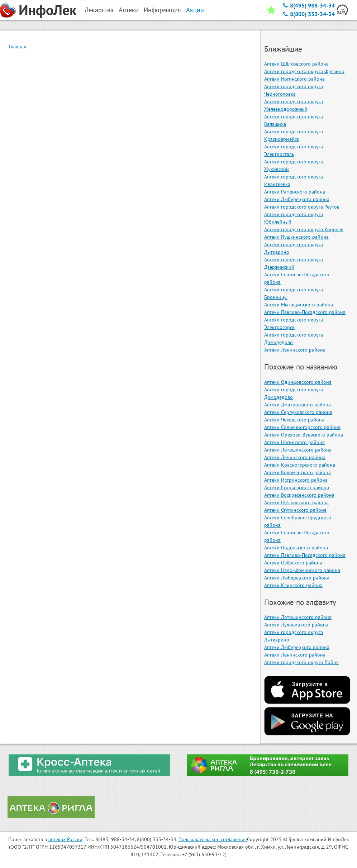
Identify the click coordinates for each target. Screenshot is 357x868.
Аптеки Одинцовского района (298, 382)
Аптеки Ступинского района (295, 510)
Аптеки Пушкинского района (296, 237)
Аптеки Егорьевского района (297, 487)
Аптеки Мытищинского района (299, 305)
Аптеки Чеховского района (294, 420)
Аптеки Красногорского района (300, 465)
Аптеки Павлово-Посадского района (305, 312)
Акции (195, 10)
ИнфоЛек (48, 10)
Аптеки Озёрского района (293, 563)
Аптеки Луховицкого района (296, 625)
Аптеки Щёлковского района (296, 64)
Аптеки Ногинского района (294, 79)
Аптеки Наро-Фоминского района (302, 570)
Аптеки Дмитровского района (297, 405)
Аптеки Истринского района (296, 480)
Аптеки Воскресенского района (299, 495)
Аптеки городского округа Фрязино (304, 71)
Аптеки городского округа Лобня (301, 662)
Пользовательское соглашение (213, 839)
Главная (18, 47)
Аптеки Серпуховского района (298, 412)
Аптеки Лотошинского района (298, 450)
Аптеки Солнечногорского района (302, 427)
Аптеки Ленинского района (295, 350)
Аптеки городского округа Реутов (302, 207)
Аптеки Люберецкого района (297, 199)
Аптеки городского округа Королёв (304, 229)
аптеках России (65, 839)
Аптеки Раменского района (295, 192)
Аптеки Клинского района (293, 585)
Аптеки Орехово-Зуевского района (304, 435)
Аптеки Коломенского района (297, 472)
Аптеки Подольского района (296, 548)
